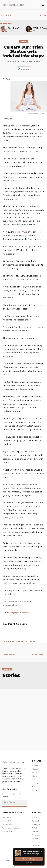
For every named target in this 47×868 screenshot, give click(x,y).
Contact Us (7, 821)
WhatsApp (37, 845)
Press (24, 61)
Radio (35, 790)
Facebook (36, 824)
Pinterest (36, 842)
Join (15, 806)
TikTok (35, 828)
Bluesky (36, 838)
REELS (43, 15)
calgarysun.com (18, 613)
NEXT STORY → (39, 655)
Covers (35, 783)
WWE (24, 232)
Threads (36, 835)
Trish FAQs (7, 817)
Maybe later (29, 863)
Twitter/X (36, 821)
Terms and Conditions (11, 828)
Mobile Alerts (8, 824)
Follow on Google (29, 859)
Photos (35, 766)
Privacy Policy (8, 831)
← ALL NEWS (6, 15)
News (35, 776)
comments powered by (19, 641)
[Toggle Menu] (43, 5)
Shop (34, 772)
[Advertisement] (23, 717)
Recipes (36, 779)
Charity (35, 786)
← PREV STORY (8, 655)
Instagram (36, 817)
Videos (35, 769)
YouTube (36, 831)
